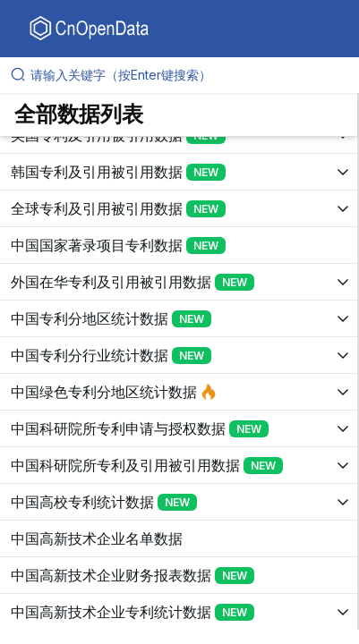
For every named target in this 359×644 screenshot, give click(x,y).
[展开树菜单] (179, 172)
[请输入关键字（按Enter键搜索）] (187, 75)
